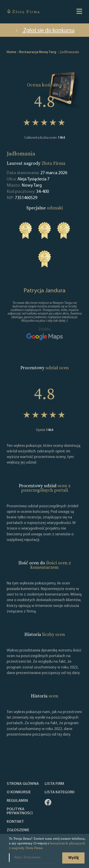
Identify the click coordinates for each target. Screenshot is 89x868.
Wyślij (73, 858)
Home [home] (11, 52)
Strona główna (23, 784)
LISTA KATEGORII (60, 792)
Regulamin (17, 801)
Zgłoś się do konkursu (45, 31)
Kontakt (15, 822)
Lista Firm (54, 784)
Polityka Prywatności (20, 811)
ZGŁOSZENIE (18, 830)
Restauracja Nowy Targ (38, 52)
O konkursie (19, 792)
